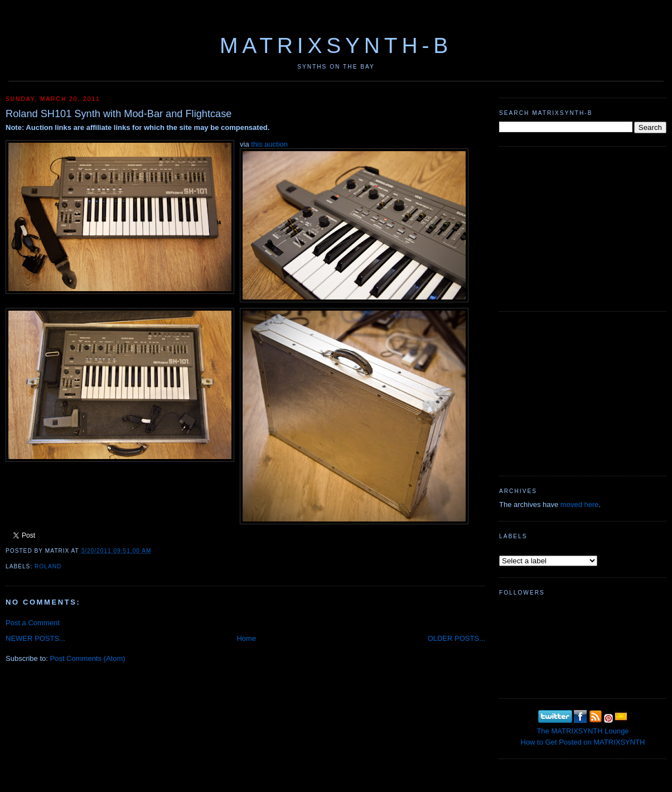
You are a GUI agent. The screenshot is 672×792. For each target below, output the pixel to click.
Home (246, 638)
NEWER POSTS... (35, 638)
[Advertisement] (583, 228)
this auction (269, 144)
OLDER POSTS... (456, 638)
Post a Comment (33, 623)
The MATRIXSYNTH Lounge (582, 731)
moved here (580, 504)
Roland (48, 566)
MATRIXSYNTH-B (336, 45)
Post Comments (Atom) (88, 658)
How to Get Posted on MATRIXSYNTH (583, 742)
